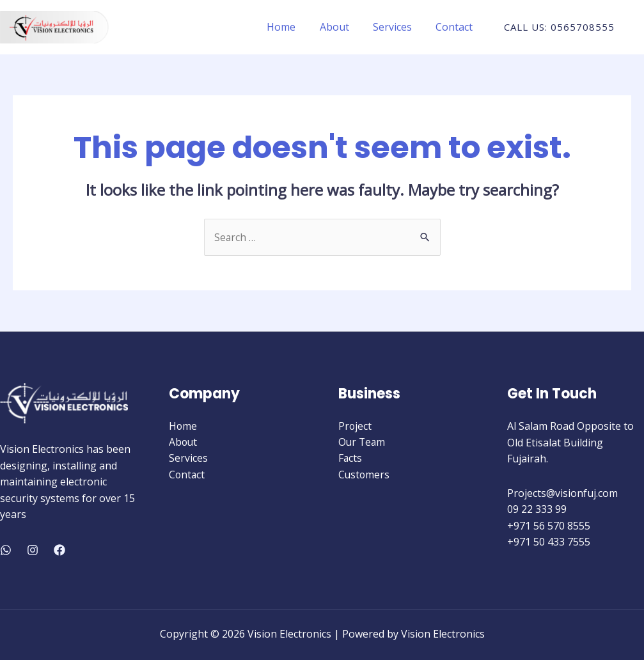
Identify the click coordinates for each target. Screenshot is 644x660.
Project (355, 427)
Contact (456, 27)
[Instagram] (33, 550)
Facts (350, 459)
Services (397, 27)
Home (293, 27)
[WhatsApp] (6, 550)
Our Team (363, 443)
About (343, 27)
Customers (365, 475)
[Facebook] (59, 550)
